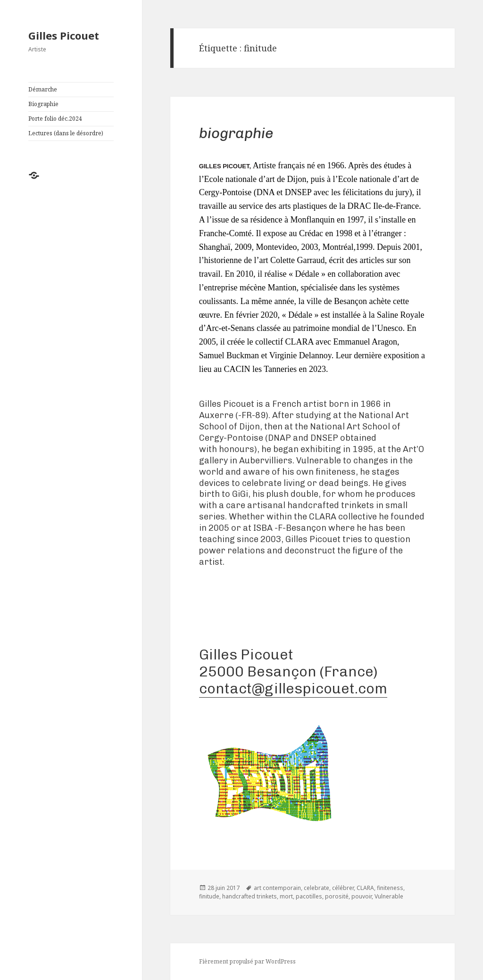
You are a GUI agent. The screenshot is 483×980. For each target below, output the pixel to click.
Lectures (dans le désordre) (66, 133)
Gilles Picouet (64, 35)
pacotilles (309, 896)
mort (286, 896)
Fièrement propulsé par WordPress (247, 961)
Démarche (43, 89)
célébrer (343, 888)
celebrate (316, 888)
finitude (209, 896)
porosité (337, 896)
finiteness (390, 888)
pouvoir (362, 896)
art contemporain (277, 888)
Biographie (43, 104)
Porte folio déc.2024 (55, 119)
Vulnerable (389, 896)
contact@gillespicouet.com (293, 688)
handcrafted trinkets (250, 896)
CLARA (365, 888)
